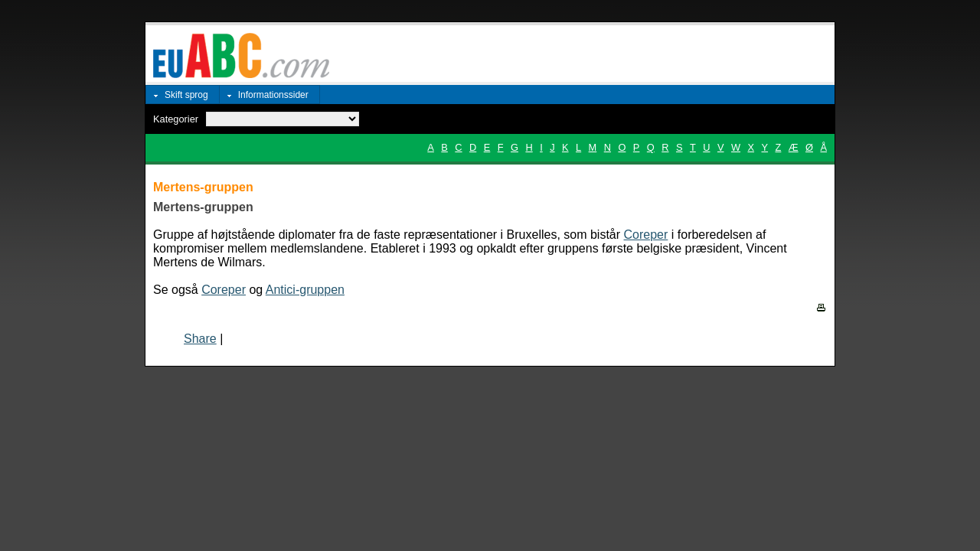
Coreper (646, 235)
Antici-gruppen (305, 290)
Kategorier (176, 119)
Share (200, 339)
